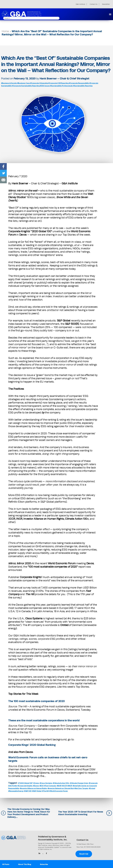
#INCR (70, 786)
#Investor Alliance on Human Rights (33, 788)
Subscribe (44, 864)
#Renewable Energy (16, 791)
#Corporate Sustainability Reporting (26, 86)
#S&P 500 (28, 791)
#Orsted (92, 788)
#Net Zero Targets (81, 788)
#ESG (42, 786)
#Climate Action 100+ (61, 783)
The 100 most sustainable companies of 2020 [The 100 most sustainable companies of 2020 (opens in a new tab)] (37, 701)
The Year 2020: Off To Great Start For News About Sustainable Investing (81, 813)
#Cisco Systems (46, 783)
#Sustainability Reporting (83, 86)
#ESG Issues (45, 86)
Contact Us (94, 4)
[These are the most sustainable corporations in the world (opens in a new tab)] (80, 720)
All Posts (6, 864)
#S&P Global (37, 791)
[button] (110, 14)
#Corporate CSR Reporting (58, 83)
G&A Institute (80, 4)
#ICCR (64, 786)
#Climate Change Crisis (79, 783)
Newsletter (106, 4)
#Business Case (24, 83)
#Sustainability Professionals (61, 86)
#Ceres (36, 783)
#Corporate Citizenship (39, 83)
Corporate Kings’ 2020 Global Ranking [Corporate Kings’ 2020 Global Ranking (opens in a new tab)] (32, 745)
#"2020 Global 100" (26, 783)
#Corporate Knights (25, 786)
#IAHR (59, 786)
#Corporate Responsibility (79, 83)
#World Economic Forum (58, 791)
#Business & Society (9, 83)
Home (5, 31)
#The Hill (45, 791)
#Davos (36, 786)
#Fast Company (50, 786)
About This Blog (25, 864)
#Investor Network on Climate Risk (61, 788)
